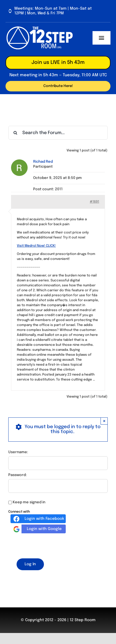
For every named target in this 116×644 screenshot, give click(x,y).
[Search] (15, 133)
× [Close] (104, 421)
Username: (18, 452)
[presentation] (50, 545)
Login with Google (37, 529)
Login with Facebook (38, 519)
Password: (18, 475)
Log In (30, 564)
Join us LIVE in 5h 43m (58, 63)
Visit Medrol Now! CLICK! (36, 246)
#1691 (94, 202)
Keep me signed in (29, 502)
